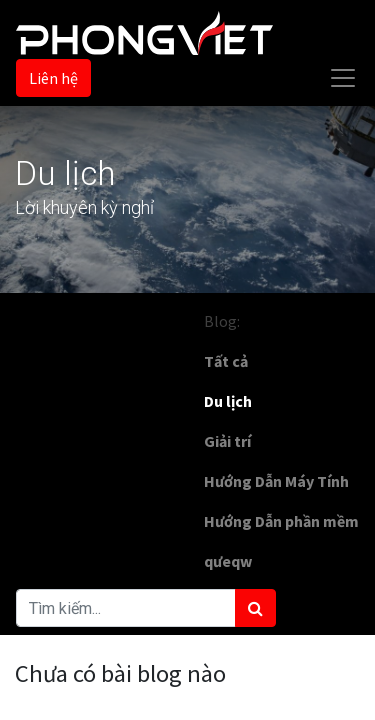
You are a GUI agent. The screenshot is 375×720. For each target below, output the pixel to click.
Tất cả (226, 361)
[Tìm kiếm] (255, 608)
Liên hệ (53, 78)
